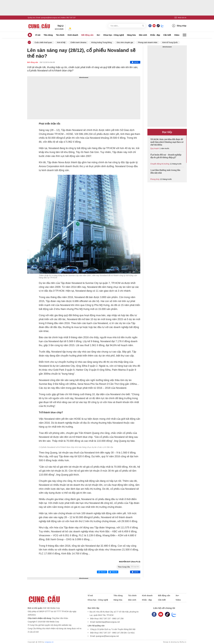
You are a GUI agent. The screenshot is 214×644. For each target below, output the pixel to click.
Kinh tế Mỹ (61, 42)
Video (177, 35)
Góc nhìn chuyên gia (125, 42)
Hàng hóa (131, 35)
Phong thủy (155, 179)
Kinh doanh (73, 35)
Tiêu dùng (48, 35)
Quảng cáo (31, 18)
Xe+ (98, 35)
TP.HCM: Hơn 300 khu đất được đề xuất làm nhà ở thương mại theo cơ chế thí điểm (167, 142)
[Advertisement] (84, 98)
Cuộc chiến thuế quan (43, 42)
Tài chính (60, 35)
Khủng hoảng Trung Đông (101, 42)
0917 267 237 (71, 18)
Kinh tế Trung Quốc (170, 42)
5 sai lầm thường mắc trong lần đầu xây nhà (165, 171)
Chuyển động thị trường (160, 164)
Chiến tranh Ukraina (78, 42)
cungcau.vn (49, 642)
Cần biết (167, 35)
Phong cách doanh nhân (148, 42)
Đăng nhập (179, 26)
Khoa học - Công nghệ (114, 35)
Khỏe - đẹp (155, 35)
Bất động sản (87, 35)
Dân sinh (143, 35)
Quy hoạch (155, 148)
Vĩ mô (38, 35)
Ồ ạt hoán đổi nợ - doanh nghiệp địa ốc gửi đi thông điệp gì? (166, 156)
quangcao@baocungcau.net (50, 18)
